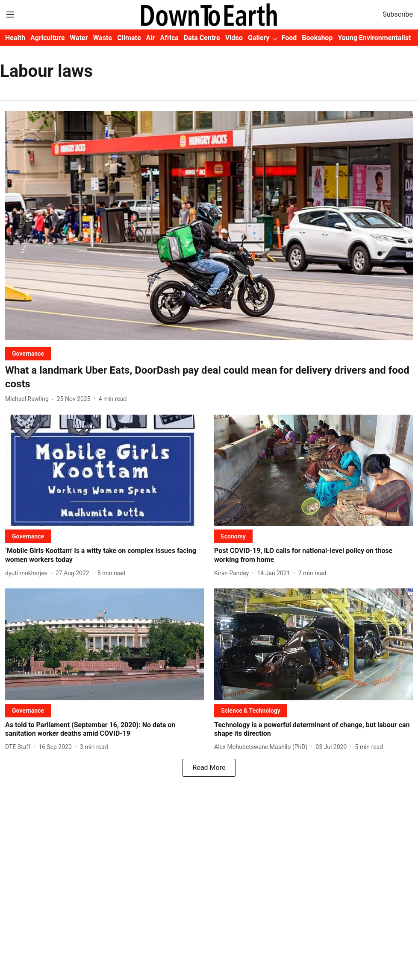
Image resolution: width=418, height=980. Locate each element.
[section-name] (28, 353)
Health (15, 38)
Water (79, 38)
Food (289, 38)
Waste (103, 38)
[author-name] (29, 399)
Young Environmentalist (374, 38)
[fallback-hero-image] (209, 226)
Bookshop (317, 38)
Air (151, 38)
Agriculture (47, 38)
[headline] (209, 377)
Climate (129, 38)
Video (234, 38)
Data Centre (202, 38)
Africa (169, 38)
